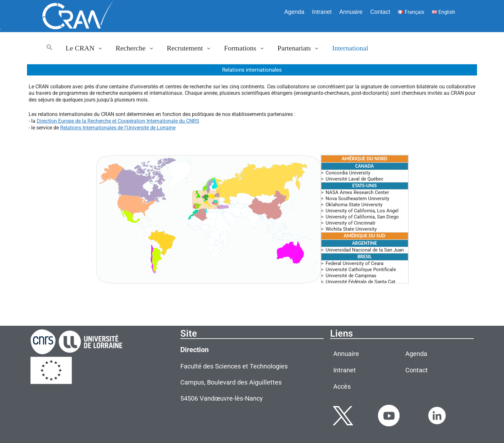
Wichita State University (349, 229)
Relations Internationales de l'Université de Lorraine (118, 128)
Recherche (138, 48)
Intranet (322, 12)
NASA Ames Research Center (355, 192)
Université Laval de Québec (352, 179)
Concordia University (346, 173)
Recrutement (192, 48)
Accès (342, 386)
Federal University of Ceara (352, 263)
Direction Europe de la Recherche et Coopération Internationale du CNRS (118, 121)
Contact (380, 12)
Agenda (294, 12)
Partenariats (301, 48)
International (350, 48)
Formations (248, 48)
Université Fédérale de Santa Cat (358, 282)
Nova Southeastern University (355, 199)
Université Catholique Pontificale (359, 270)
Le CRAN (87, 48)
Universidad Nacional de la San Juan (362, 250)
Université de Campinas (349, 276)
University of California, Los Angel (360, 211)
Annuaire (351, 12)
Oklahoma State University (352, 205)
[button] (50, 48)
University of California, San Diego (360, 217)
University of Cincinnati (348, 223)
